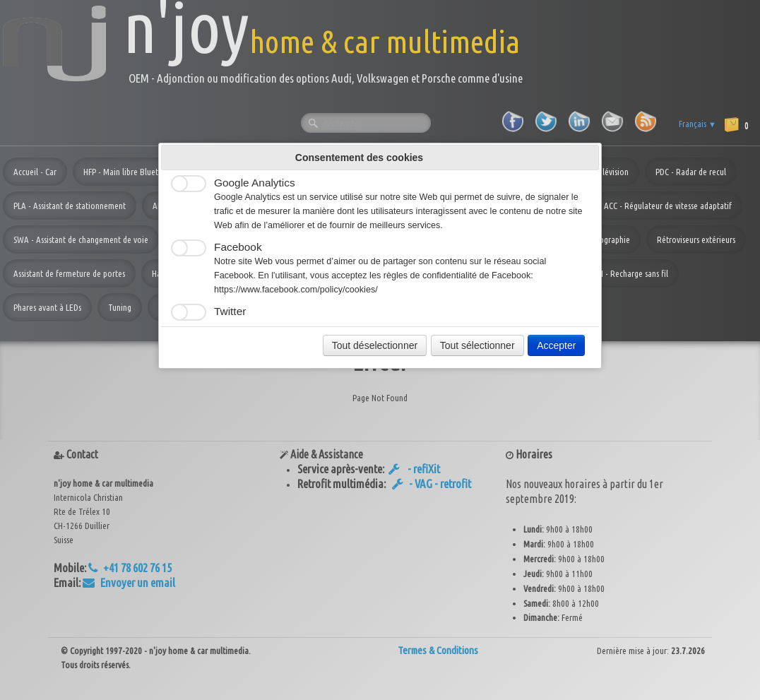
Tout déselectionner (375, 345)
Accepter (556, 345)
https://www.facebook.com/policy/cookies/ (296, 290)
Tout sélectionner (477, 345)
